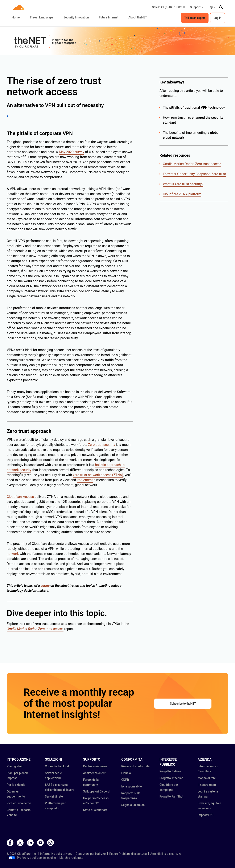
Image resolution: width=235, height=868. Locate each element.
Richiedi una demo (19, 803)
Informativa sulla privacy (56, 854)
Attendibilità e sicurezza (166, 854)
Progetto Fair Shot (172, 796)
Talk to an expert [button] (195, 18)
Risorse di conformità (135, 766)
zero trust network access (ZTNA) (98, 475)
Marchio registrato (71, 858)
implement (85, 480)
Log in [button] (218, 18)
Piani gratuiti (15, 766)
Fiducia (126, 773)
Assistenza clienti (95, 773)
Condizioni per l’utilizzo (91, 854)
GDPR (125, 780)
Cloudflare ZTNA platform (182, 194)
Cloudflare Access (20, 497)
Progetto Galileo (170, 771)
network (13, 554)
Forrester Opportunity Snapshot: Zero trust (194, 174)
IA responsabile (131, 786)
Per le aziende (16, 785)
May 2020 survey (71, 152)
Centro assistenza (95, 766)
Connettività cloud (57, 766)
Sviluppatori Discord (96, 791)
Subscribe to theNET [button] (183, 704)
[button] (197, 7)
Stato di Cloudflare (95, 810)
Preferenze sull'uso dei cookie (32, 858)
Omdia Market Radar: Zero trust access (192, 164)
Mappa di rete (207, 778)
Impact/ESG (205, 815)
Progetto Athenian (171, 778)
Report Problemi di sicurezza (128, 854)
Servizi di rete (54, 796)
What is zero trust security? (183, 184)
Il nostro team (207, 785)
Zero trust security (101, 445)
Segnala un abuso (133, 805)
